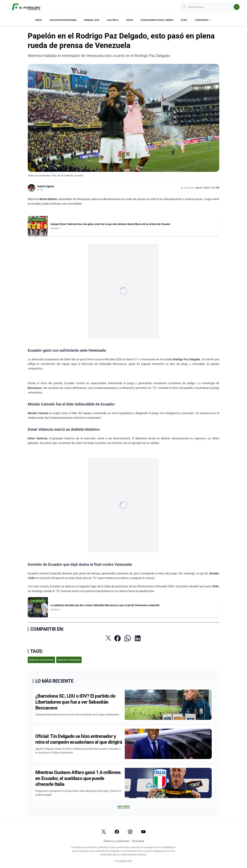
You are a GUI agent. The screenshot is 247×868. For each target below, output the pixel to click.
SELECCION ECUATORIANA (63, 20)
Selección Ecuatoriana (41, 660)
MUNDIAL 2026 (92, 20)
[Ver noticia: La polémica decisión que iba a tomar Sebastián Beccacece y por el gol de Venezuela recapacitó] (123, 607)
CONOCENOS (203, 20)
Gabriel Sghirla (46, 186)
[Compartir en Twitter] (108, 638)
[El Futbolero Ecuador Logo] (26, 7)
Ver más (123, 807)
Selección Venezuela (69, 660)
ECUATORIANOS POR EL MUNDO (157, 20)
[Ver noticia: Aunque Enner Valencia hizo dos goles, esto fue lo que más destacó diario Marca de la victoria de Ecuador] (123, 226)
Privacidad (138, 841)
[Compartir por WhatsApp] (128, 638)
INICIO (39, 20)
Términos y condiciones (116, 841)
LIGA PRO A (113, 20)
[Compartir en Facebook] (118, 638)
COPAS (130, 20)
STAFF (184, 20)
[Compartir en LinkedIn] (138, 638)
